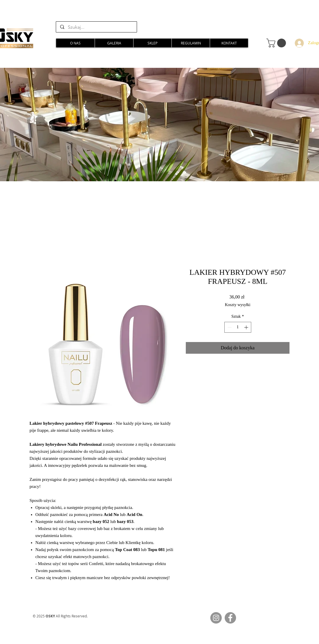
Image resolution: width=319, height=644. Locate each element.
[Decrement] (229, 327)
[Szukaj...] (96, 27)
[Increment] (247, 327)
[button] (277, 43)
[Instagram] (216, 618)
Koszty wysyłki (238, 305)
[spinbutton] (238, 327)
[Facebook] (230, 618)
